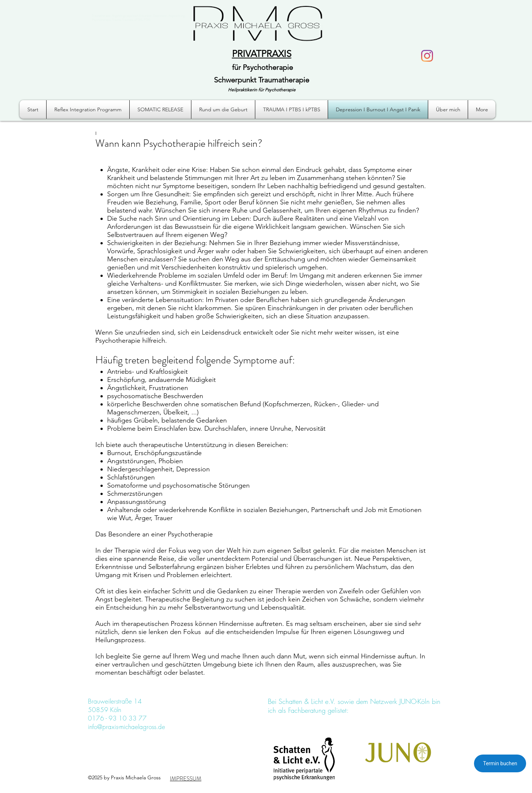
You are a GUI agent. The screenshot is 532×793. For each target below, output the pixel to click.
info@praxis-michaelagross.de (127, 727)
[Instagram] (427, 56)
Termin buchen (500, 763)
